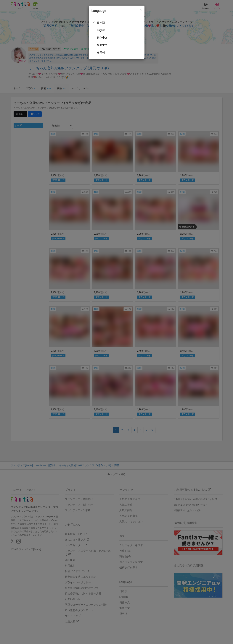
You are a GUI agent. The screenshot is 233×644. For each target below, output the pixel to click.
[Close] (140, 10)
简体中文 (102, 38)
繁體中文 (102, 45)
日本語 (101, 23)
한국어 (101, 52)
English (101, 30)
